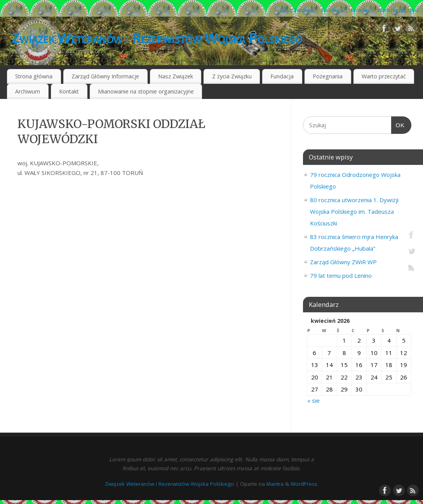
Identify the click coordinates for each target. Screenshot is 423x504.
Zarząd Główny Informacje (105, 76)
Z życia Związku (232, 76)
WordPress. (305, 484)
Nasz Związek (297, 10)
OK (398, 125)
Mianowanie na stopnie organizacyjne (146, 91)
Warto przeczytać (398, 10)
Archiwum (28, 91)
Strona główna (34, 76)
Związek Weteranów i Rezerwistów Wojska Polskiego (157, 38)
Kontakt (360, 10)
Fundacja (332, 10)
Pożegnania (328, 76)
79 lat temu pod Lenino (341, 275)
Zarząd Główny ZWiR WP (343, 262)
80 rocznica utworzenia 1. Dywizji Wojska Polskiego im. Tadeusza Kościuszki (354, 211)
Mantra (275, 484)
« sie (313, 400)
